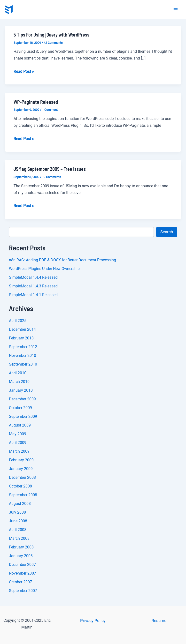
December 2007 (22, 565)
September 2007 (23, 591)
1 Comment (50, 110)
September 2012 (23, 347)
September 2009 (23, 416)
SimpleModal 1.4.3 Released (33, 286)
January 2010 (21, 390)
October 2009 (20, 408)
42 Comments (53, 43)
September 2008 (23, 495)
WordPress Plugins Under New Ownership (44, 269)
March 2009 (19, 451)
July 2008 (17, 512)
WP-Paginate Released (36, 102)
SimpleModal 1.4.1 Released (33, 295)
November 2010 (23, 356)
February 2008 (21, 547)
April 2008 (18, 530)
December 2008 (22, 477)
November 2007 (23, 573)
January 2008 (21, 556)
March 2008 (19, 538)
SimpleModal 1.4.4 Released (33, 277)
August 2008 (20, 504)
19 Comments (51, 177)
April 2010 (18, 373)
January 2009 (21, 469)
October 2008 (20, 486)
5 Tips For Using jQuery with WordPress (51, 35)
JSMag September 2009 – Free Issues (50, 169)
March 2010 (19, 382)
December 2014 (22, 329)
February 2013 (21, 338)
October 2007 (20, 582)
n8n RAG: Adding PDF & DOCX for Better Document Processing (62, 260)
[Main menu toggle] (176, 10)
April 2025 (18, 321)
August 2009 (20, 425)
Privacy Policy (93, 621)
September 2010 (23, 364)
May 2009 (18, 434)
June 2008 (18, 521)
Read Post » (24, 72)
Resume (159, 621)
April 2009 (18, 443)
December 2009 (22, 399)
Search (167, 232)
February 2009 (21, 460)
